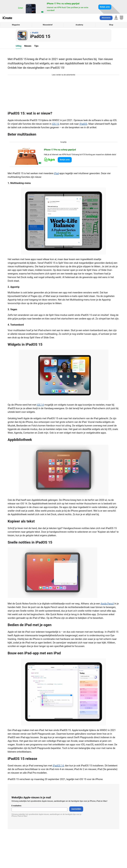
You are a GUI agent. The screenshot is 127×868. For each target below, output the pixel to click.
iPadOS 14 (58, 766)
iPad (56, 173)
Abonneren (106, 18)
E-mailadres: (17, 806)
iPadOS (83, 124)
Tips (36, 46)
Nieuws (28, 46)
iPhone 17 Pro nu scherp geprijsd (60, 150)
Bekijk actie (105, 7)
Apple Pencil (107, 604)
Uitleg (19, 46)
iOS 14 (40, 405)
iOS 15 (55, 124)
